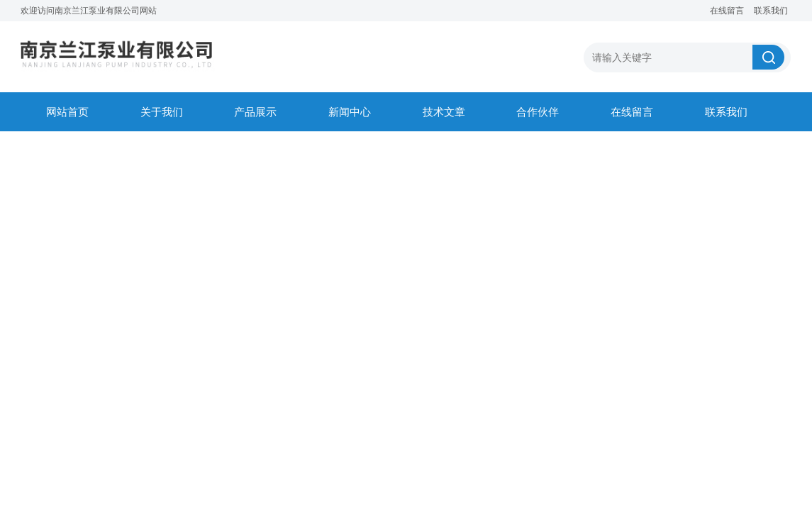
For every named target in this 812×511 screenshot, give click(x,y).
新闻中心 (350, 112)
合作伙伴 (538, 112)
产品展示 (255, 112)
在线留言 (727, 11)
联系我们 (771, 11)
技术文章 (444, 112)
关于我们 (162, 112)
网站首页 (67, 112)
